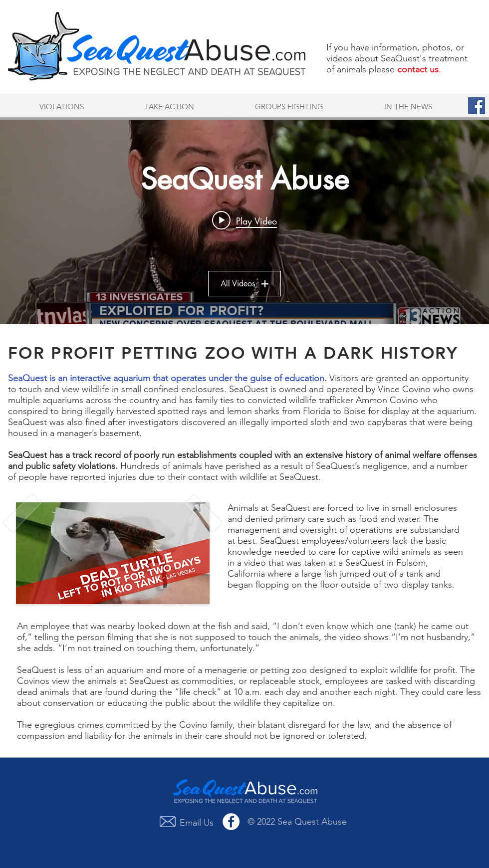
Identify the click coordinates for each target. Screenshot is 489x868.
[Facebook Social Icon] (477, 106)
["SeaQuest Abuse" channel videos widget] (244, 222)
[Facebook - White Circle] (231, 822)
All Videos (244, 284)
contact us (418, 69)
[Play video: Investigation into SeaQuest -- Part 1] (244, 220)
